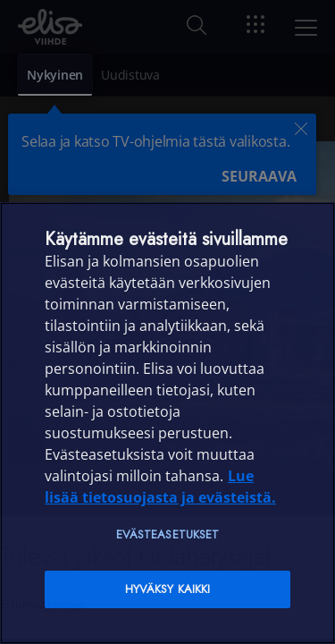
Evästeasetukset (168, 534)
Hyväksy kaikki (168, 589)
